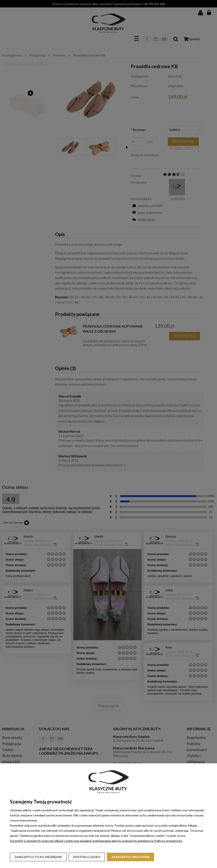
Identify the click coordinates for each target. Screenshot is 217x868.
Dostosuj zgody (87, 857)
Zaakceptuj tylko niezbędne (38, 857)
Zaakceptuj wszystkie (131, 857)
